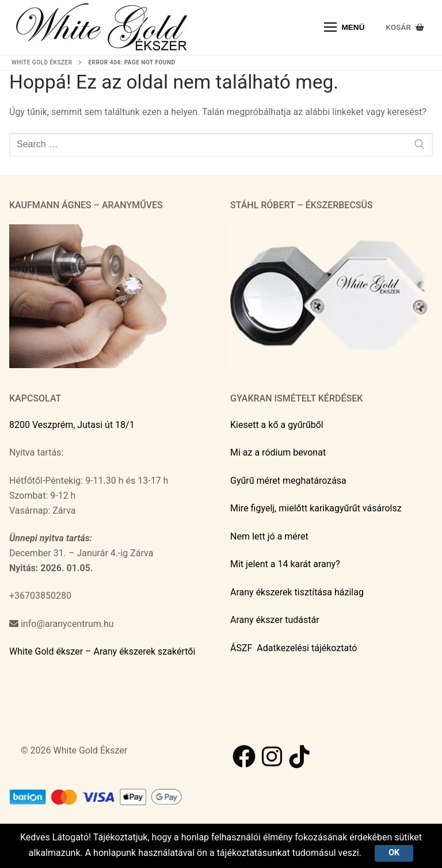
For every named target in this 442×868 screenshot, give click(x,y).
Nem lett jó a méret (269, 536)
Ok (394, 853)
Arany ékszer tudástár (275, 620)
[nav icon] (345, 28)
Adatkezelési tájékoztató (307, 648)
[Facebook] (244, 756)
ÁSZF (241, 648)
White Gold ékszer (42, 62)
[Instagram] (272, 756)
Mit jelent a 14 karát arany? (285, 564)
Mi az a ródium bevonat (278, 452)
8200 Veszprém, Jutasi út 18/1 (72, 425)
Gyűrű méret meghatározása (288, 481)
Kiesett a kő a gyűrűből (277, 425)
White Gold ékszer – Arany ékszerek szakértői (102, 651)
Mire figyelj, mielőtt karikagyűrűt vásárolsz (316, 508)
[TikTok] (299, 756)
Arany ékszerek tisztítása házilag (297, 592)
